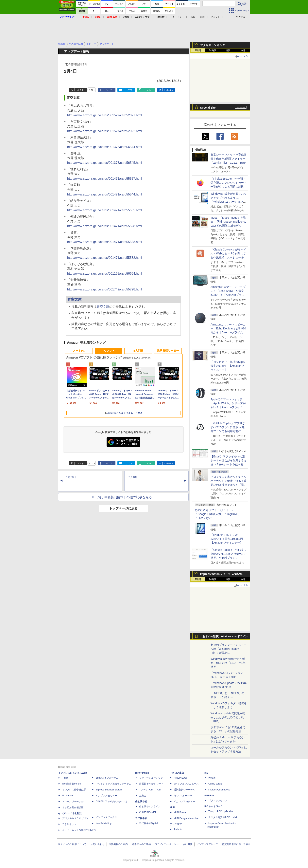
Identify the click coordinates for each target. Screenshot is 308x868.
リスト (92, 90)
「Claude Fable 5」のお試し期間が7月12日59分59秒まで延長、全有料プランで (228, 554)
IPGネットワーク (214, 806)
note (149, 90)
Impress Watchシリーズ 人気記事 (221, 574)
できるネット (69, 824)
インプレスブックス (106, 817)
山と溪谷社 (141, 802)
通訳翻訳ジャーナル (184, 790)
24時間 (213, 50)
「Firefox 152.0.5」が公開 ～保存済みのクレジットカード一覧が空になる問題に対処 (229, 183)
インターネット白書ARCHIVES (79, 830)
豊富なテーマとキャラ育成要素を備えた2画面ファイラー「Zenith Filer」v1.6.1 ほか (229, 159)
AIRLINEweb (181, 778)
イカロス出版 (177, 773)
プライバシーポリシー (167, 844)
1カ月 (242, 50)
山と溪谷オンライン (150, 806)
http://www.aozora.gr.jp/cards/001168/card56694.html (105, 274)
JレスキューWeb (183, 796)
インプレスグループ (207, 844)
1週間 (228, 50)
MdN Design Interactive (186, 818)
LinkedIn (169, 90)
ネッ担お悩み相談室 (73, 807)
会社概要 (188, 844)
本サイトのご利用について (72, 844)
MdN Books (180, 812)
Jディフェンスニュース (186, 784)
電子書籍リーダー (168, 351)
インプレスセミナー (106, 796)
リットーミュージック (151, 778)
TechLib (178, 829)
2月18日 (134, 477)
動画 (203, 17)
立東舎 (143, 796)
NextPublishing (104, 823)
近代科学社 (141, 818)
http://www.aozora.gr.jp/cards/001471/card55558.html (105, 242)
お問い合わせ (97, 844)
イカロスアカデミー (184, 802)
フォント (215, 17)
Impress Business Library (109, 790)
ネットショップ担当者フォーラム (113, 784)
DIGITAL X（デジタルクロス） (112, 802)
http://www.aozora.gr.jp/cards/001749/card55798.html (105, 289)
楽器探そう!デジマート (151, 784)
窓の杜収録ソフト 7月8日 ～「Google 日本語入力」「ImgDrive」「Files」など (218, 514)
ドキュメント (177, 17)
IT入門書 (138, 351)
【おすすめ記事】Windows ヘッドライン (224, 637)
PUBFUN (209, 796)
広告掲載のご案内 (118, 844)
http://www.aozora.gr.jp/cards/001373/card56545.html (105, 163)
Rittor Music (142, 773)
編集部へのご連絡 (141, 844)
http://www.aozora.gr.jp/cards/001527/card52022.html (105, 131)
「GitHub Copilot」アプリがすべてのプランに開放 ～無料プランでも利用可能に (228, 427)
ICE (206, 773)
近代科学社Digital (148, 823)
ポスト (81, 90)
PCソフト (108, 351)
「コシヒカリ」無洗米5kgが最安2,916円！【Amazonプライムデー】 (228, 366)
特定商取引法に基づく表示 (236, 844)
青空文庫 (75, 299)
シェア (109, 90)
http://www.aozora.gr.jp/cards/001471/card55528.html (105, 226)
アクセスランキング (213, 45)
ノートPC (79, 351)
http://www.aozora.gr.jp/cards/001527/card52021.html (105, 115)
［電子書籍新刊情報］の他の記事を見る (123, 497)
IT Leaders (68, 796)
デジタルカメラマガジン (75, 818)
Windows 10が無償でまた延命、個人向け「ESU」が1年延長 (228, 663)
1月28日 (71, 477)
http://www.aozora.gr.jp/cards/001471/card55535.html (105, 210)
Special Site (208, 108)
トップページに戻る (123, 508)
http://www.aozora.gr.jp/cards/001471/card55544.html (105, 194)
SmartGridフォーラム (107, 778)
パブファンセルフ (218, 801)
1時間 (198, 50)
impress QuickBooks (219, 790)
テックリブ (176, 824)
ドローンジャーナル (73, 802)
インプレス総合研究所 (74, 790)
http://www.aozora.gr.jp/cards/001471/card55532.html (105, 258)
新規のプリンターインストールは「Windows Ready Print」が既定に (229, 649)
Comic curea (215, 784)
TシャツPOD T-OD (150, 790)
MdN (172, 807)
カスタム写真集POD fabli (223, 817)
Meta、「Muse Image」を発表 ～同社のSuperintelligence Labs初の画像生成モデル (228, 222)
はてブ (129, 90)
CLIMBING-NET (148, 812)
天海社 (212, 778)
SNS (192, 17)
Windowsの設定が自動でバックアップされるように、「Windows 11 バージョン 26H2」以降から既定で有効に (229, 202)
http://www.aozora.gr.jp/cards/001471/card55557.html (105, 179)
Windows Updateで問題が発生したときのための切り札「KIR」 (228, 717)
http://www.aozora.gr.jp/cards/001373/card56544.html (105, 147)
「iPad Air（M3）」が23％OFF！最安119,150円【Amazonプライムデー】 (227, 539)
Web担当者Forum (71, 784)
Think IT (66, 778)
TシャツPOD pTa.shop (221, 811)
